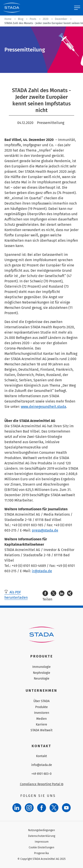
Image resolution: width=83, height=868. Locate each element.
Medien (41, 719)
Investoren (42, 713)
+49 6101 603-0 (41, 774)
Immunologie (41, 667)
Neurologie (42, 679)
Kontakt (41, 756)
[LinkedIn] (17, 808)
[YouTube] (66, 808)
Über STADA (41, 701)
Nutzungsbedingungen (41, 830)
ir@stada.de (42, 571)
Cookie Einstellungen (41, 847)
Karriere (41, 725)
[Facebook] (42, 808)
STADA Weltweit (41, 730)
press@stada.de (45, 530)
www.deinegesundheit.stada (43, 407)
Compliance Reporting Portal (42, 784)
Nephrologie (42, 673)
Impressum (42, 842)
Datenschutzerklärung (42, 836)
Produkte (41, 707)
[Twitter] (54, 808)
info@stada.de (42, 765)
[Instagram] (29, 808)
